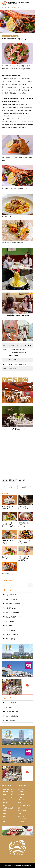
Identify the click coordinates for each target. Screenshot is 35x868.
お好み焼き (21, 795)
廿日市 (4, 816)
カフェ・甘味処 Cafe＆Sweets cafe (16, 639)
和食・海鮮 (21, 789)
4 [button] (19, 31)
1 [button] (14, 31)
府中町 (4, 813)
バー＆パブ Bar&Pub (12, 635)
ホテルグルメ (10, 707)
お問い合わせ (21, 822)
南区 (4, 800)
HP (10, 373)
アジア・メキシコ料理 (24, 805)
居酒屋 (20, 797)
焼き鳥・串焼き (22, 811)
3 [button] (18, 31)
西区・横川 (6, 803)
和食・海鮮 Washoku (12, 595)
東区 (4, 805)
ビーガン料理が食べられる (14, 703)
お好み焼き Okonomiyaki (13, 604)
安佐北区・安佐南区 (8, 808)
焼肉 (20, 813)
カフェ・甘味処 (22, 819)
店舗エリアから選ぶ (7, 786)
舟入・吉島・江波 (7, 797)
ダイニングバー (22, 800)
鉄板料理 (21, 792)
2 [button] (16, 31)
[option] (17, 22)
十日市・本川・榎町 (8, 795)
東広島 (4, 811)
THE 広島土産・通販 (12, 712)
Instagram (18, 859)
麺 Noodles (9, 626)
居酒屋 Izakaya (10, 630)
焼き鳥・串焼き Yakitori (13, 617)
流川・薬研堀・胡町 (8, 792)
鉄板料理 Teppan (11, 608)
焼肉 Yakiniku (10, 621)
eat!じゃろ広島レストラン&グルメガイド (13, 866)
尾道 (4, 822)
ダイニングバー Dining (13, 612)
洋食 (16, 36)
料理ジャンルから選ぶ (23, 786)
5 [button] (21, 31)
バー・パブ (21, 816)
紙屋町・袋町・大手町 (7, 36)
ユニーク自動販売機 (12, 716)
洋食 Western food (11, 599)
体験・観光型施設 (11, 720)
